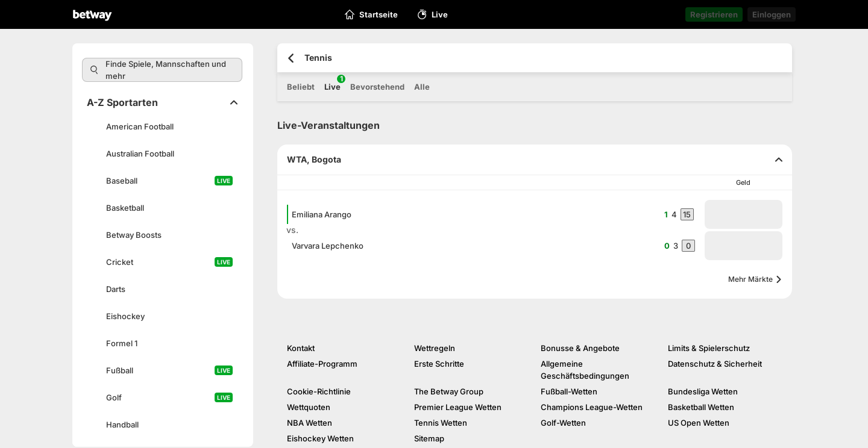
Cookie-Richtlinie (319, 391)
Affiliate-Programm (322, 364)
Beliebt (301, 87)
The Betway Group (449, 391)
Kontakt (301, 348)
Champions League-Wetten (592, 407)
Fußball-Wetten (569, 391)
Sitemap (429, 438)
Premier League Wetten (458, 407)
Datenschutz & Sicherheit (715, 364)
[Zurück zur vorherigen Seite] (291, 58)
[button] (744, 214)
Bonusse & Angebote (580, 348)
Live (332, 83)
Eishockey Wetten (320, 438)
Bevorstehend (377, 87)
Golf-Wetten (563, 423)
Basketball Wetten (701, 407)
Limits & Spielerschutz (709, 348)
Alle (422, 87)
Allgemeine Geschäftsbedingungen (585, 370)
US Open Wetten (699, 423)
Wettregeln (435, 348)
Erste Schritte (439, 364)
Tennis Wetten (441, 423)
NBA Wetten (310, 423)
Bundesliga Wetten (703, 391)
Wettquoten (309, 407)
